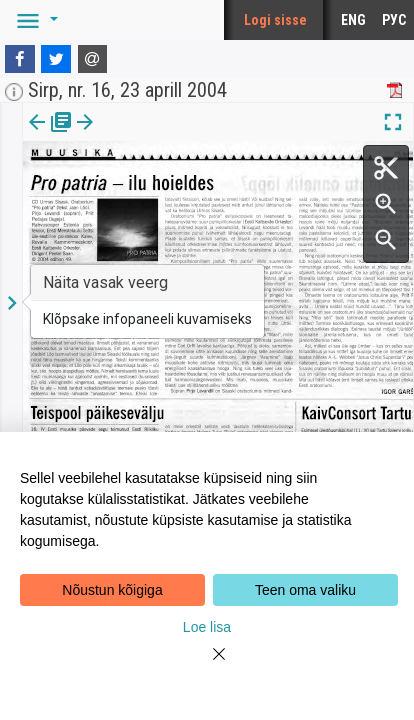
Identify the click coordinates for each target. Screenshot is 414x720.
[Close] (207, 666)
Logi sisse (275, 20)
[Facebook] (20, 59)
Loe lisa (207, 627)
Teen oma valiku (305, 590)
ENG (353, 20)
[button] (34, 20)
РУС (394, 20)
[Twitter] (56, 59)
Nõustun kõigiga (112, 590)
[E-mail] (93, 59)
